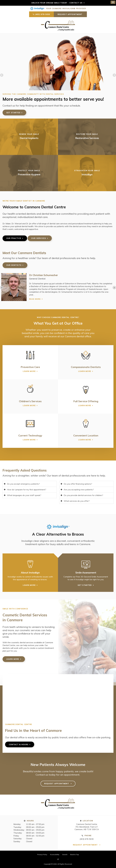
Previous (2, 75)
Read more (35, 301)
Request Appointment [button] (70, 14)
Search (65, 854)
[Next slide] (114, 288)
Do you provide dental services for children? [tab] (83, 495)
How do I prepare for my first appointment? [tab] (27, 490)
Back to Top (75, 854)
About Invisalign (30, 573)
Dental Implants (29, 138)
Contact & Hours (19, 745)
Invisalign (87, 174)
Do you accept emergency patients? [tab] (23, 484)
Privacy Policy (42, 854)
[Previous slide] (2, 288)
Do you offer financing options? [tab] (78, 484)
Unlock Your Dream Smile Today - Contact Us (57, 3)
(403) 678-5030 (43, 14)
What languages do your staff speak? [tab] (24, 495)
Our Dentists (14, 265)
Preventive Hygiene (29, 174)
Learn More (29, 371)
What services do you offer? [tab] (77, 501)
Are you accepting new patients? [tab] (79, 490)
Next (114, 75)
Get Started (13, 113)
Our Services (39, 238)
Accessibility (55, 854)
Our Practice (14, 238)
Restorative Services (87, 138)
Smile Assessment (86, 573)
